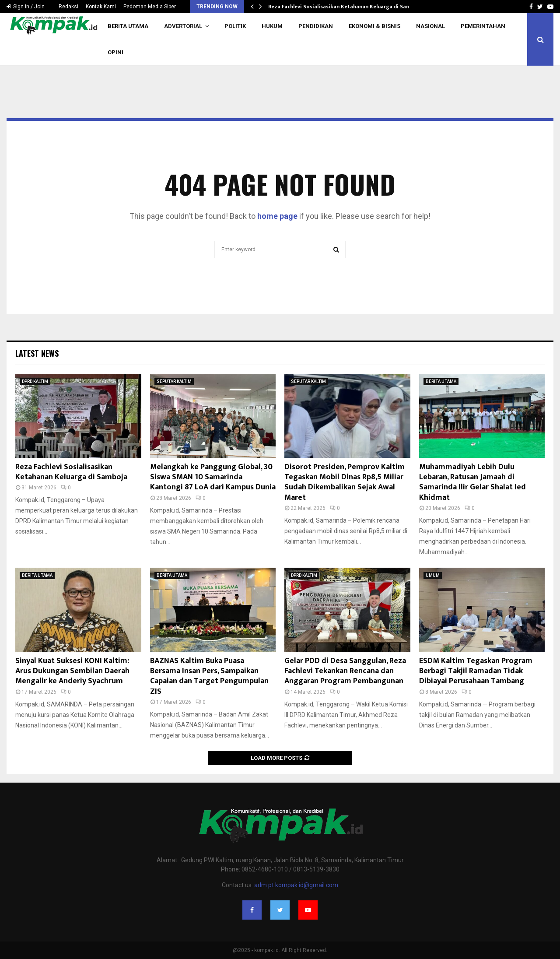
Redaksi (68, 7)
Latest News (37, 353)
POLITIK (235, 26)
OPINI (115, 52)
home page (277, 216)
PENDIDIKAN (316, 26)
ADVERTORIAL (183, 26)
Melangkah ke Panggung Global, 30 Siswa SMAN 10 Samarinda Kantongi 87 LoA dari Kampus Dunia (213, 477)
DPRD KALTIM (35, 381)
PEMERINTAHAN (483, 26)
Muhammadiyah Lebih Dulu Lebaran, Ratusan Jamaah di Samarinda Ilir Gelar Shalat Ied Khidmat (472, 482)
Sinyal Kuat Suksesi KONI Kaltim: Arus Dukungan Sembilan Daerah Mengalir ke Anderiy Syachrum (72, 671)
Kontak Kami (101, 7)
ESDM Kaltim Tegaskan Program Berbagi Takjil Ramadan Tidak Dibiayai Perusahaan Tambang (476, 671)
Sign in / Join (26, 7)
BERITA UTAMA (128, 26)
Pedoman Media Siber (150, 7)
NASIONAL (430, 26)
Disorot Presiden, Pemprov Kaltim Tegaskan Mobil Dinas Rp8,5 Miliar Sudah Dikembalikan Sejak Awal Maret (345, 482)
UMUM (433, 575)
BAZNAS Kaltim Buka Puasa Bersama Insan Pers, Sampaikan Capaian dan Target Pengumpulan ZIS (209, 676)
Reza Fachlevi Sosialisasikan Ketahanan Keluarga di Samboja (345, 7)
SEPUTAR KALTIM (174, 381)
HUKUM (272, 26)
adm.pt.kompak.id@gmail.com (296, 885)
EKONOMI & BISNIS (374, 26)
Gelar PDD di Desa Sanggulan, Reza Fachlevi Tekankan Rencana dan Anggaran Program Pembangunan (345, 671)
